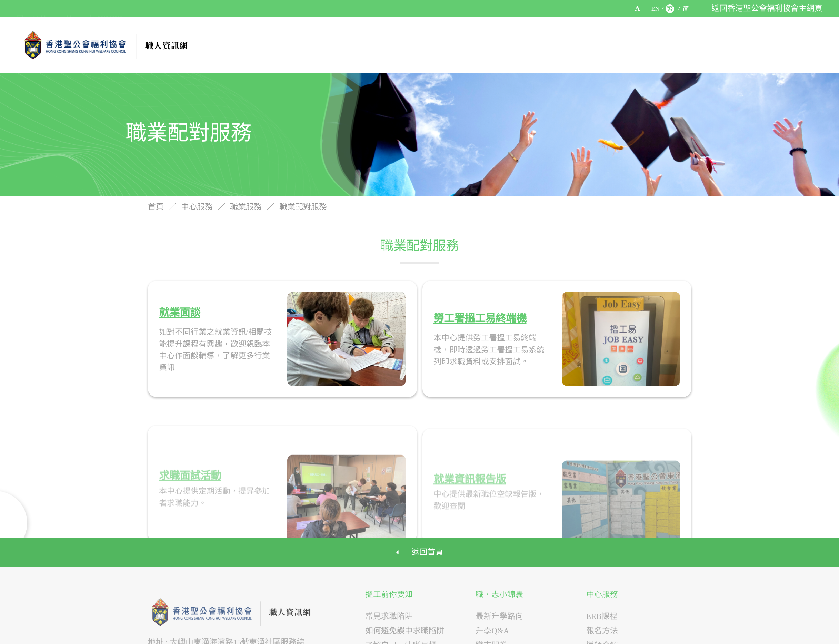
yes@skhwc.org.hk (45, 9)
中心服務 (632, 45)
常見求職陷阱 (389, 615)
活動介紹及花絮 (693, 45)
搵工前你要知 (511, 45)
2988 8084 (106, 9)
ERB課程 (602, 615)
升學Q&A (492, 629)
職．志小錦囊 (576, 45)
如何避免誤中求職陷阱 (405, 629)
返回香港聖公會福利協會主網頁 (767, 9)
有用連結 (748, 45)
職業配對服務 (303, 208)
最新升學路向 (499, 615)
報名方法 (602, 629)
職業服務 (247, 208)
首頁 (157, 208)
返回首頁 (419, 551)
